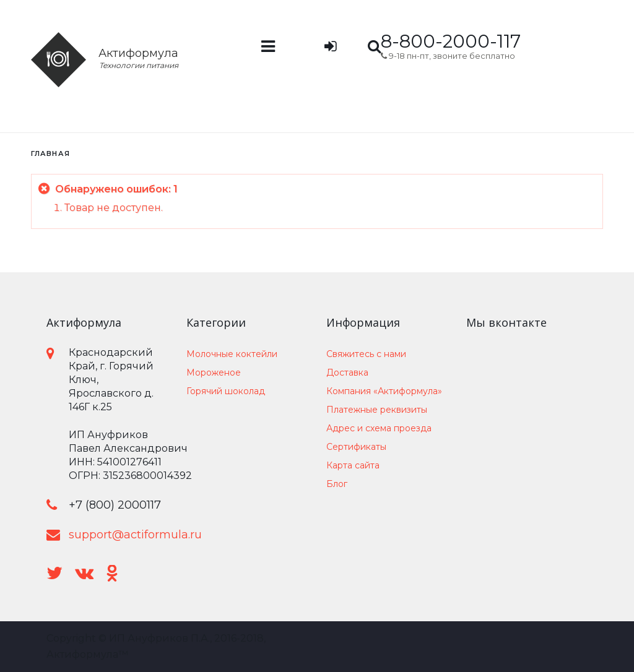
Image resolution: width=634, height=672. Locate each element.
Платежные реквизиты (377, 410)
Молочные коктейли (232, 354)
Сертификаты (356, 447)
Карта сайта (353, 465)
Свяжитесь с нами (366, 354)
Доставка (347, 373)
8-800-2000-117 (451, 41)
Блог (337, 484)
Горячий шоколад (226, 391)
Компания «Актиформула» (384, 391)
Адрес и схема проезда (379, 428)
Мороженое (214, 373)
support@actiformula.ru (135, 535)
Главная (50, 153)
